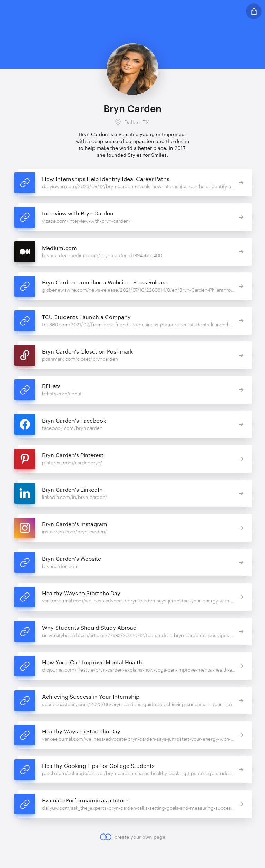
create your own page (132, 837)
